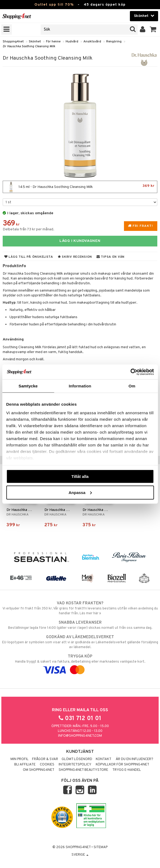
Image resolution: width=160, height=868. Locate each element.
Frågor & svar (45, 759)
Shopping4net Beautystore (83, 770)
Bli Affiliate (25, 765)
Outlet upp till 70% (54, 5)
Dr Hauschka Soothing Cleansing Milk (29, 46)
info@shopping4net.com (80, 736)
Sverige (80, 855)
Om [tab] (132, 386)
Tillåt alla (80, 476)
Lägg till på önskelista (29, 257)
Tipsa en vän (111, 257)
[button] (153, 30)
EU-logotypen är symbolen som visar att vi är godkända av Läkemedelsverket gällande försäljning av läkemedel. (80, 642)
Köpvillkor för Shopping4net (122, 765)
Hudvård (72, 42)
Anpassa (80, 492)
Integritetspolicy (75, 765)
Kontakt (104, 759)
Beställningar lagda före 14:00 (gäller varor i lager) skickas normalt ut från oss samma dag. (80, 625)
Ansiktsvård (92, 42)
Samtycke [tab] (28, 386)
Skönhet (35, 42)
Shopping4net (13, 42)
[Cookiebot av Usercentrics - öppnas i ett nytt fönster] (130, 372)
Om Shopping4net (39, 770)
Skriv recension (75, 257)
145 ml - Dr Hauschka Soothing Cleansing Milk (80, 187)
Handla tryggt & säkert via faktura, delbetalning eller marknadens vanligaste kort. (80, 663)
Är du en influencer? (134, 759)
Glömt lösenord (77, 759)
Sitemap (101, 847)
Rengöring (114, 42)
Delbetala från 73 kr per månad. (29, 229)
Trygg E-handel (127, 770)
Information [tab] (80, 386)
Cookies (47, 765)
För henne (53, 42)
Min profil (19, 759)
